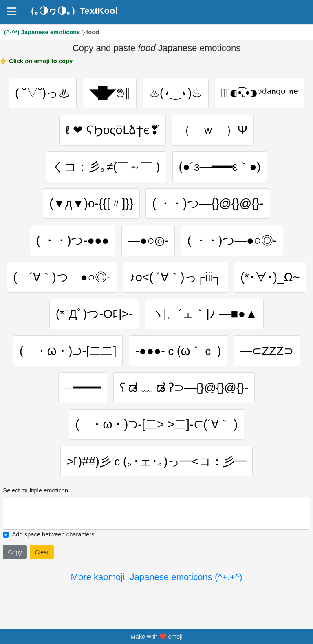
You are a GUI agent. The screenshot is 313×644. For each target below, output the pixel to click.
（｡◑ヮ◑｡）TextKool (72, 11)
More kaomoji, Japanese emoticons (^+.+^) (157, 577)
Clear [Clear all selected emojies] (42, 552)
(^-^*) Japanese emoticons (42, 32)
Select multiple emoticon (35, 490)
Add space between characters (53, 534)
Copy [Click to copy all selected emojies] (15, 552)
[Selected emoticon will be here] (156, 514)
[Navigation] (12, 11)
